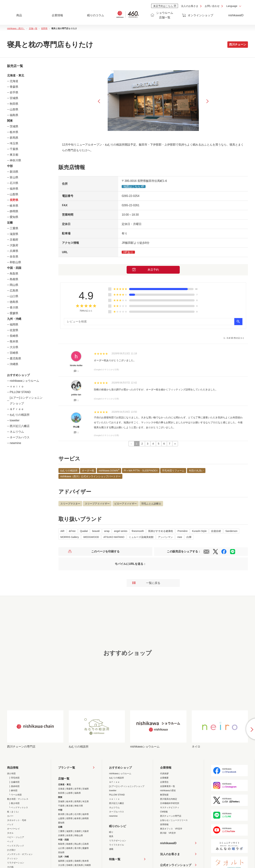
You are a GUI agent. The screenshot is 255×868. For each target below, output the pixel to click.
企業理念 (164, 782)
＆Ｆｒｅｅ (17, 409)
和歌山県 (15, 262)
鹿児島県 (15, 358)
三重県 (14, 228)
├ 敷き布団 (14, 803)
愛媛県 (14, 313)
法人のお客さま (190, 6)
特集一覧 (115, 859)
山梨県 (14, 194)
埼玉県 (14, 143)
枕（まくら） (13, 812)
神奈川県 (15, 160)
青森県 (14, 87)
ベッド (10, 841)
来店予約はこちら (165, 6)
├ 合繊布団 (14, 782)
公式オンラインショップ (176, 865)
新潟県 (14, 172)
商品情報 (13, 768)
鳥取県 (14, 274)
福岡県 (14, 325)
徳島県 (14, 302)
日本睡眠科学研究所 (170, 803)
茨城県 (14, 126)
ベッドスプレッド (16, 846)
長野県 (14, 200)
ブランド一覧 (67, 768)
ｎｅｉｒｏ (17, 386)
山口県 (14, 296)
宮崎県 (14, 353)
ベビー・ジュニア (16, 837)
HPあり (128, 252)
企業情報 (166, 768)
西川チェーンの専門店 (171, 816)
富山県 (14, 177)
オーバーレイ (13, 829)
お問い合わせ (212, 6)
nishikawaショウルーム (24, 381)
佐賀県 (14, 330)
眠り (111, 832)
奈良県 (14, 257)
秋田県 (14, 104)
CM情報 (164, 812)
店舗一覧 (64, 779)
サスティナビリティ (170, 808)
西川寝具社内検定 (169, 799)
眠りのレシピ (118, 826)
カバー (10, 816)
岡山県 (14, 285)
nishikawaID (236, 15)
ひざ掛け (11, 850)
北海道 (14, 81)
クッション (12, 858)
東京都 (14, 155)
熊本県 (14, 341)
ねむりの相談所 (20, 415)
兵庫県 (14, 251)
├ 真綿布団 (14, 786)
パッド (10, 824)
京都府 (14, 240)
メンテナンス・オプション (20, 854)
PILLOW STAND (20, 392)
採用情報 (164, 824)
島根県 (14, 279)
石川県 (14, 183)
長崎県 (14, 336)
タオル (10, 833)
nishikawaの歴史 (168, 791)
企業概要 (164, 778)
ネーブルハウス (20, 437)
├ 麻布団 (13, 791)
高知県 (61, 852)
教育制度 (164, 795)
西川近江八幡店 (20, 426)
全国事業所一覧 (168, 786)
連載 (111, 849)
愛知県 (14, 217)
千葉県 (14, 149)
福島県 (14, 115)
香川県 (14, 308)
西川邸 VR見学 (168, 833)
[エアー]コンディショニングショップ (127, 786)
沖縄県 (14, 364)
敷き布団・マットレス (18, 799)
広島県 (14, 291)
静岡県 (14, 211)
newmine (15, 443)
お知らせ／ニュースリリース (174, 820)
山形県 (14, 109)
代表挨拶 (164, 774)
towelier (15, 420)
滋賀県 (14, 234)
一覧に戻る (146, 583)
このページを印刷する (94, 551)
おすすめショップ (120, 768)
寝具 (111, 836)
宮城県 (14, 98)
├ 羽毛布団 (14, 778)
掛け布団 (11, 774)
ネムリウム (17, 432)
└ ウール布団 (15, 795)
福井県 (14, 189)
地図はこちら (134, 187)
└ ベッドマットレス (18, 808)
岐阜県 (14, 206)
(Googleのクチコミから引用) (106, 370)
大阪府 (14, 245)
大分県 (14, 347)
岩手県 (14, 92)
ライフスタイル (117, 845)
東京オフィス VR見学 (171, 829)
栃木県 (14, 132)
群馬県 (14, 138)
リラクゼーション (16, 863)
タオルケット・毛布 (17, 820)
